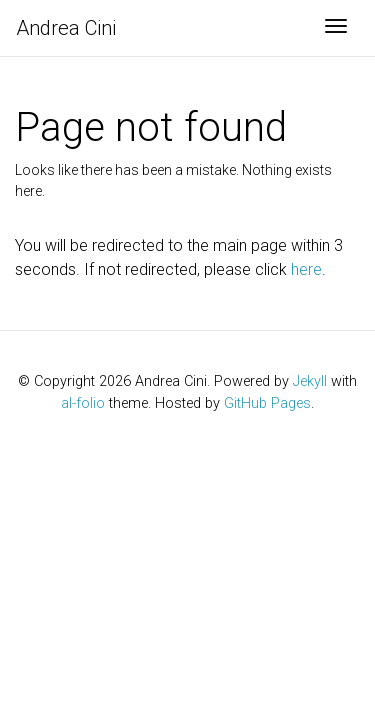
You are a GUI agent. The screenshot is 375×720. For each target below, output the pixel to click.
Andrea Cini (66, 28)
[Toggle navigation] (336, 28)
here (306, 269)
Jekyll (310, 381)
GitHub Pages (267, 403)
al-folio (83, 403)
